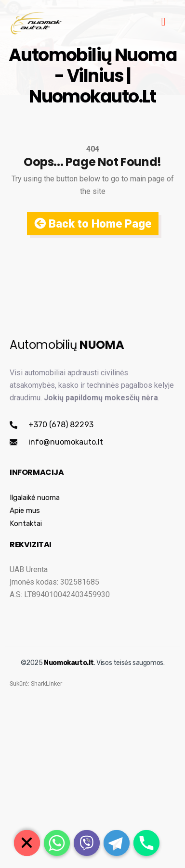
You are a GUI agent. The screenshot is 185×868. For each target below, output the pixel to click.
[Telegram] (117, 843)
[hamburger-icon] (164, 23)
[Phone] (146, 843)
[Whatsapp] (57, 843)
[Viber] (87, 843)
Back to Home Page (93, 224)
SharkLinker (46, 709)
